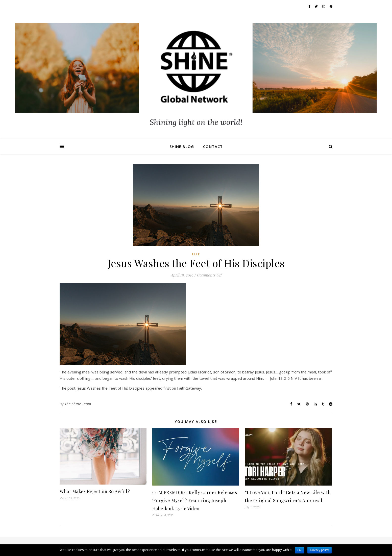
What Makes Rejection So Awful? (95, 491)
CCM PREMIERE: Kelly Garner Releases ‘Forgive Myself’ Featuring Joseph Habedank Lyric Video (195, 500)
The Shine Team (78, 404)
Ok (299, 550)
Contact (213, 146)
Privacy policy (319, 550)
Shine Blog (182, 146)
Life (196, 254)
